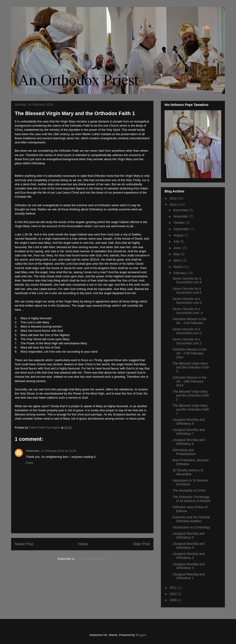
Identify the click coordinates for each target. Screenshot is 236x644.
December (181, 210)
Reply (30, 463)
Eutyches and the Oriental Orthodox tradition (191, 519)
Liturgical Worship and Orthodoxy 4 (189, 546)
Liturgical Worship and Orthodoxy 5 (189, 535)
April (177, 260)
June (177, 248)
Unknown (33, 451)
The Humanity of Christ (189, 490)
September (182, 229)
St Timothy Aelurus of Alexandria (188, 472)
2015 (174, 198)
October (180, 223)
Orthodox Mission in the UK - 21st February (190, 321)
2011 (174, 588)
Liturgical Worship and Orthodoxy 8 (189, 422)
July (177, 241)
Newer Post (24, 544)
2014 (174, 205)
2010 (174, 594)
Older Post (141, 544)
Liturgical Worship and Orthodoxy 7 (189, 432)
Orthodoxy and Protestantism (184, 452)
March (178, 267)
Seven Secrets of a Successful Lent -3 (188, 311)
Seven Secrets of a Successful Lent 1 (187, 341)
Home (83, 544)
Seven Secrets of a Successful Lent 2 (187, 331)
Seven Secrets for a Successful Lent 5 (187, 291)
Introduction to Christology (191, 527)
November (181, 216)
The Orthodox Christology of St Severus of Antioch (192, 499)
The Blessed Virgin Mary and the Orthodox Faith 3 (191, 367)
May (177, 254)
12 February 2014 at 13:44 (58, 451)
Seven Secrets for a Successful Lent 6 (187, 280)
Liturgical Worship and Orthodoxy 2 (189, 566)
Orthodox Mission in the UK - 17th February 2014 (190, 353)
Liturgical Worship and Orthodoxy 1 (189, 576)
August (179, 235)
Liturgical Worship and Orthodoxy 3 (189, 556)
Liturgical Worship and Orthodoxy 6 (189, 442)
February (180, 273)
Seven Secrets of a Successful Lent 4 (187, 301)
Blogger (141, 635)
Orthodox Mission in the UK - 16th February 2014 (190, 381)
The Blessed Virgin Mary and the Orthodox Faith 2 (191, 395)
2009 (174, 600)
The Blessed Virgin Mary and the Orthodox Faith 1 (191, 409)
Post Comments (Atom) (91, 559)
